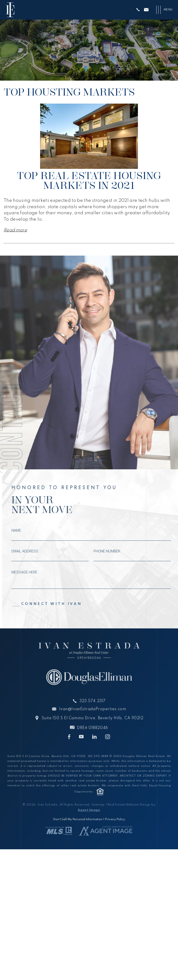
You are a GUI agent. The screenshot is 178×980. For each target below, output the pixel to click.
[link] (10, 10)
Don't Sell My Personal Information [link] (78, 819)
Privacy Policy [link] (115, 819)
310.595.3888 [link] (98, 765)
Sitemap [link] (98, 805)
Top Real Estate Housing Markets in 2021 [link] (89, 180)
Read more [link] (15, 230)
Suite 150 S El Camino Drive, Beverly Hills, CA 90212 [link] (92, 727)
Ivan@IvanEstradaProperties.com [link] (93, 718)
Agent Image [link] (89, 810)
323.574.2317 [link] (93, 709)
